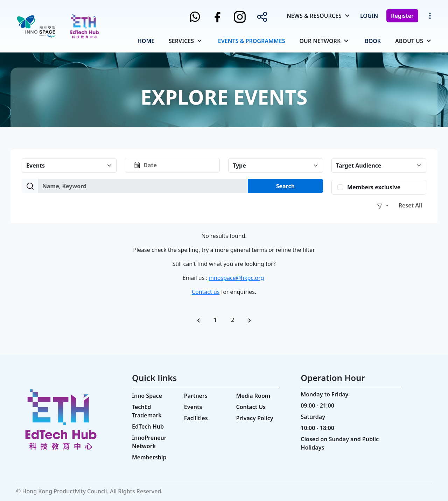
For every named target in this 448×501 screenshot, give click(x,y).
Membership (149, 457)
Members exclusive (374, 187)
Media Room (253, 396)
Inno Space (147, 396)
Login (369, 16)
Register (402, 16)
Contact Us (251, 407)
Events (193, 407)
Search (285, 186)
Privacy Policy (255, 418)
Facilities (196, 418)
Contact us (206, 292)
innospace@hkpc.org (236, 278)
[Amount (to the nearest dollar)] (143, 186)
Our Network (320, 41)
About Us (409, 41)
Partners (196, 396)
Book (373, 41)
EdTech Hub (148, 426)
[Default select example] (69, 165)
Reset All (410, 205)
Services (181, 41)
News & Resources (314, 16)
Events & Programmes (252, 41)
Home (146, 41)
